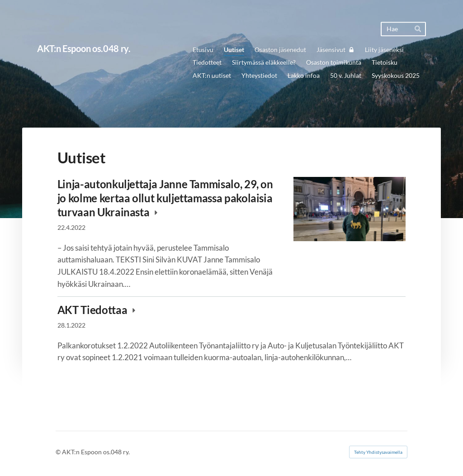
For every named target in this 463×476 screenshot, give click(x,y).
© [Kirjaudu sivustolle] (59, 452)
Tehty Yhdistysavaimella (378, 452)
